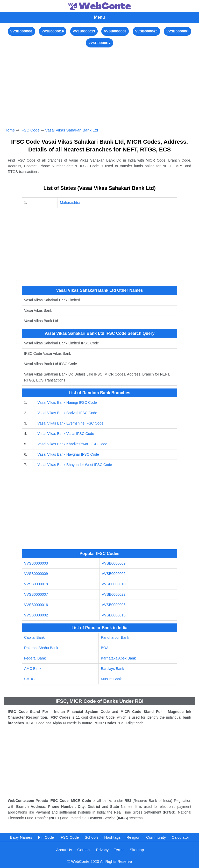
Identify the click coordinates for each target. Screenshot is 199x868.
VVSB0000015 (113, 615)
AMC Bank (33, 669)
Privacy (102, 850)
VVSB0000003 (36, 563)
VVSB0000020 (146, 31)
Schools (92, 837)
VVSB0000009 (113, 563)
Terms (119, 850)
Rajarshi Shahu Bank (41, 648)
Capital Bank (34, 637)
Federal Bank (35, 658)
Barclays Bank (112, 669)
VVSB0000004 (177, 31)
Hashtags (112, 837)
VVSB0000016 (36, 605)
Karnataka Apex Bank (118, 658)
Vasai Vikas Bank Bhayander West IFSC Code (75, 465)
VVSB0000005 (113, 605)
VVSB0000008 (115, 31)
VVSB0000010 (113, 584)
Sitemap (137, 850)
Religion (133, 837)
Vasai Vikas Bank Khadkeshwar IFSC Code (72, 444)
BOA (105, 648)
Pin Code (46, 837)
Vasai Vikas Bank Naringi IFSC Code (67, 402)
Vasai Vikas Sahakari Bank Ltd (72, 130)
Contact (84, 850)
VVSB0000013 (84, 31)
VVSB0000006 (113, 574)
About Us (64, 850)
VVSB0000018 (36, 584)
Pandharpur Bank (115, 637)
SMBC (29, 679)
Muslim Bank (111, 679)
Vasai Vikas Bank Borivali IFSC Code (67, 413)
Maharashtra (70, 203)
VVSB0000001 (22, 31)
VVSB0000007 (36, 594)
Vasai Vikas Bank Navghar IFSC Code (68, 454)
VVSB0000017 (99, 43)
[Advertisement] (100, 85)
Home (10, 130)
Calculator (180, 837)
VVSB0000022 (113, 594)
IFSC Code (30, 130)
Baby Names (21, 837)
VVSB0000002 (36, 615)
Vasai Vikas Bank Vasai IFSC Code (66, 434)
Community (156, 837)
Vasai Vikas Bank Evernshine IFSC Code (70, 423)
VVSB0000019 (53, 31)
